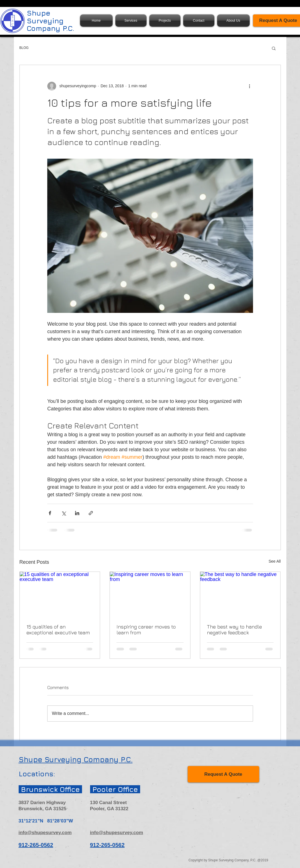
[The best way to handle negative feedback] (240, 594)
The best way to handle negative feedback (234, 630)
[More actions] (250, 86)
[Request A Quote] (223, 774)
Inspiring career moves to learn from (146, 630)
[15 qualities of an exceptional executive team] (60, 594)
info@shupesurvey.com (45, 833)
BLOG (24, 48)
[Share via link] (91, 513)
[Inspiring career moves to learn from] (150, 594)
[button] (274, 48)
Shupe (39, 13)
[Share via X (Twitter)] (64, 513)
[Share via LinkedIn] (77, 513)
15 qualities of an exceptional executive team (58, 630)
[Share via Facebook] (50, 513)
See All (275, 561)
